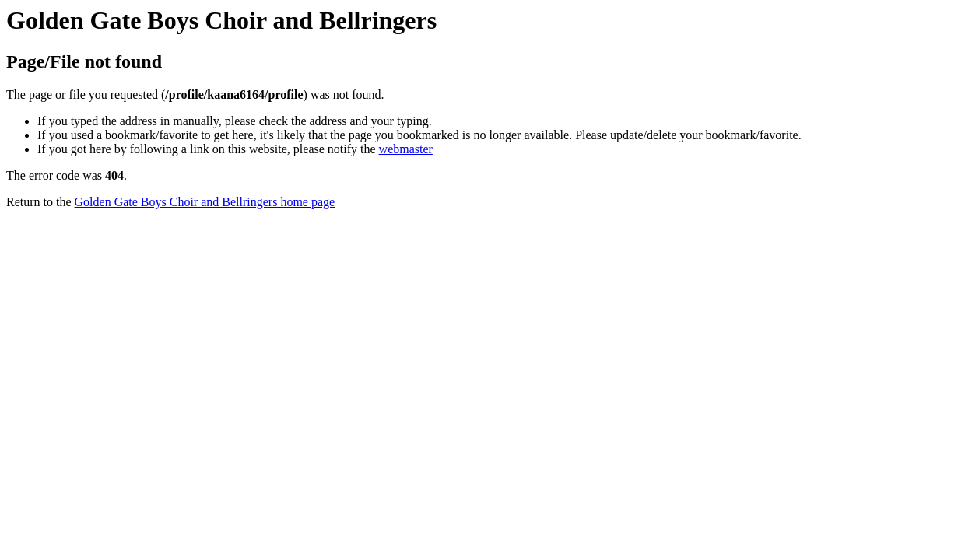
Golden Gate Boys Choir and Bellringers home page (205, 202)
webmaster (406, 149)
